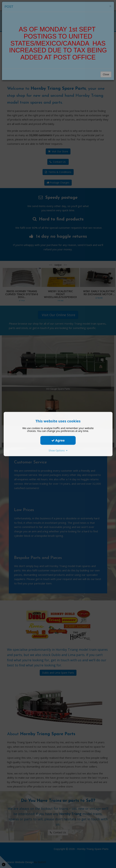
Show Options (58, 450)
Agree (58, 440)
